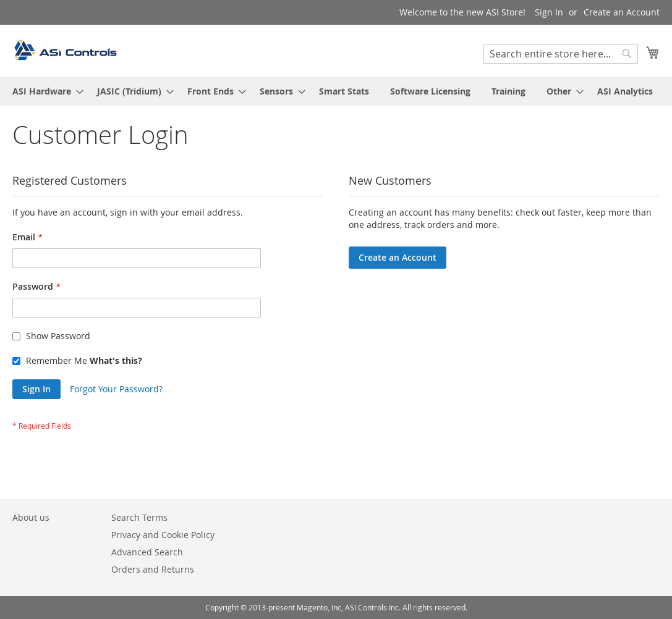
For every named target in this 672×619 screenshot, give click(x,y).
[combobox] (561, 54)
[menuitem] (44, 91)
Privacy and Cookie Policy (163, 535)
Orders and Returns (153, 569)
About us (31, 517)
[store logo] (65, 50)
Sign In (549, 12)
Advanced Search (147, 552)
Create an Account (622, 12)
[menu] (336, 91)
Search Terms (139, 517)
